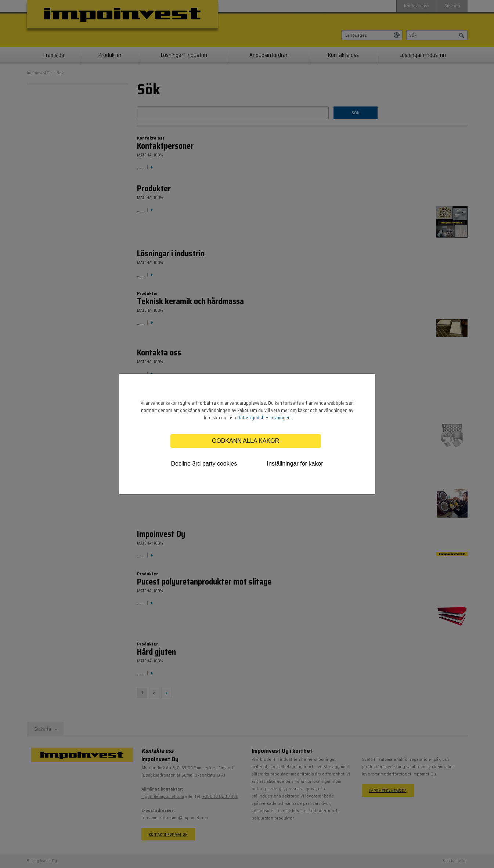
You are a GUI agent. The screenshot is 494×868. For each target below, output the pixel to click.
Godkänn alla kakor (246, 441)
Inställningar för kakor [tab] (295, 464)
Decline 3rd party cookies (204, 464)
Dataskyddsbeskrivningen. (264, 418)
